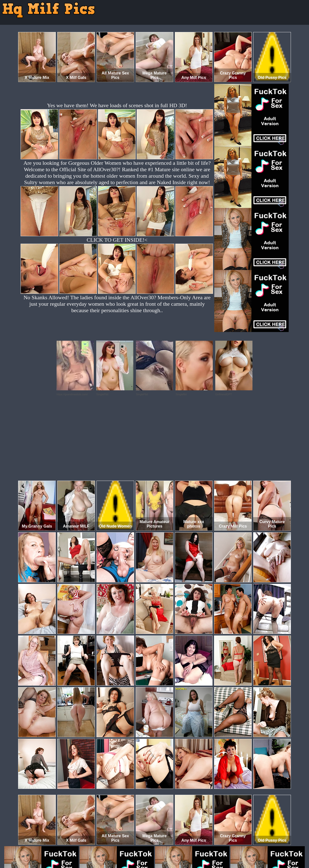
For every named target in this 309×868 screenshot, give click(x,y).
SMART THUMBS (163, 847)
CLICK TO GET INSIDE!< (117, 240)
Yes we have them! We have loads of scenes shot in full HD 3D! (117, 105)
